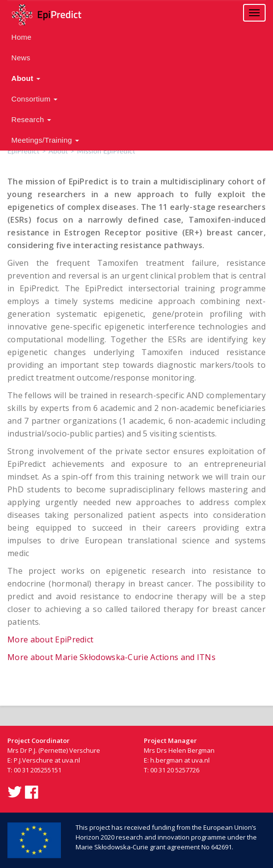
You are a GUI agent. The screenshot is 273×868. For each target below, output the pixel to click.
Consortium (34, 99)
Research (31, 119)
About (26, 78)
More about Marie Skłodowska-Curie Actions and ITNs (111, 657)
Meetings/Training (45, 140)
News (21, 58)
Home (21, 37)
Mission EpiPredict (106, 151)
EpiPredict (23, 151)
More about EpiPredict (50, 639)
